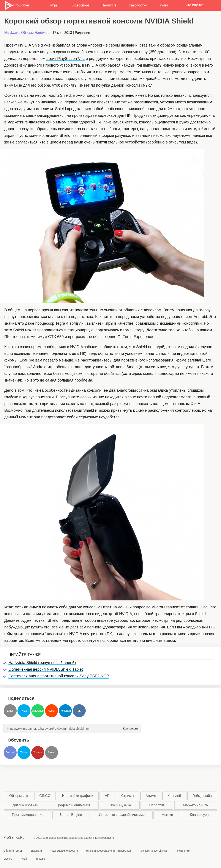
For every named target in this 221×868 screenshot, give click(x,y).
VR (107, 796)
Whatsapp (38, 711)
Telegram (65, 711)
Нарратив (157, 805)
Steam (52, 753)
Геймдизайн (202, 796)
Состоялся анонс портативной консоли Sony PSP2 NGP (59, 676)
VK (79, 711)
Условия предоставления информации (109, 851)
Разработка (138, 5)
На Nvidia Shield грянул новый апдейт (42, 663)
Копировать (131, 727)
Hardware (109, 5)
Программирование (28, 815)
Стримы (128, 796)
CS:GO (45, 796)
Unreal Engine (71, 815)
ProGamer (17, 5)
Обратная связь (13, 851)
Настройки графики (78, 796)
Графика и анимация (73, 805)
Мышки (167, 815)
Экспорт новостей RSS (154, 851)
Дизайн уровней (25, 805)
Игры (54, 5)
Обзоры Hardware (35, 33)
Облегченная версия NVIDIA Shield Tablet (46, 669)
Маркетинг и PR (196, 805)
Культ (164, 5)
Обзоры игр (19, 796)
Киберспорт (80, 5)
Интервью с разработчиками (122, 815)
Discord (10, 753)
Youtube (38, 753)
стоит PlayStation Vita (66, 59)
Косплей (174, 796)
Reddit (52, 711)
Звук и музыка (120, 805)
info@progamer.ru (104, 838)
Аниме (151, 796)
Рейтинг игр (182, 851)
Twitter (24, 711)
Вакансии (36, 851)
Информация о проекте (64, 851)
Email (10, 711)
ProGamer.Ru (14, 838)
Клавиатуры (200, 815)
